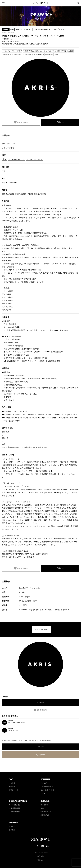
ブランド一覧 (14, 790)
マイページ (74, 3)
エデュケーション (47, 787)
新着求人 (12, 787)
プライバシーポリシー (40, 852)
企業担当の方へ (46, 812)
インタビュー (45, 783)
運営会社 (40, 860)
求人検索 (12, 783)
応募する (60, 122)
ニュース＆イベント (47, 790)
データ (43, 793)
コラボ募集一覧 (14, 805)
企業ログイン (45, 815)
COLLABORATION (18, 801)
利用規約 (40, 856)
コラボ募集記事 (14, 808)
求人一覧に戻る (41, 629)
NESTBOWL (40, 3)
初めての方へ (45, 805)
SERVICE (45, 801)
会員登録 (42, 755)
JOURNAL (45, 779)
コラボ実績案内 (14, 812)
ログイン (40, 747)
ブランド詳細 (40, 702)
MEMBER (14, 823)
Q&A (42, 808)
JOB (11, 779)
